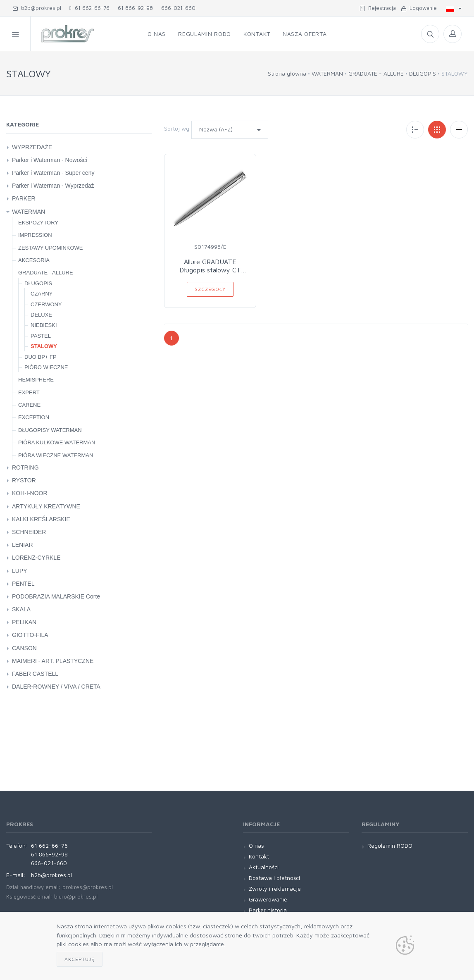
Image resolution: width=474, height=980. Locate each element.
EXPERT (29, 392)
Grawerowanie (268, 899)
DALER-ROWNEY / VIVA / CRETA (56, 687)
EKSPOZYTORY (38, 223)
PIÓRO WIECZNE (46, 367)
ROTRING (25, 467)
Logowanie (419, 8)
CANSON (24, 648)
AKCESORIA (34, 260)
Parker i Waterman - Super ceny (53, 173)
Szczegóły (210, 289)
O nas (157, 34)
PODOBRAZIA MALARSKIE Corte (56, 596)
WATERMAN (327, 73)
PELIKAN (24, 622)
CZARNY (42, 294)
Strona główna (287, 73)
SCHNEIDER (29, 532)
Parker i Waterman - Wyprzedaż (53, 186)
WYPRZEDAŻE (32, 147)
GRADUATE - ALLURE (376, 73)
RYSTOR (24, 480)
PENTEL (23, 584)
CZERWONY (46, 304)
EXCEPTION (34, 417)
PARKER (24, 198)
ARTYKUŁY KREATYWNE (46, 506)
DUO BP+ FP (40, 357)
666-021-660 (178, 8)
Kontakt (257, 34)
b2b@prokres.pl (37, 8)
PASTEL (41, 336)
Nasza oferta (305, 34)
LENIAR (23, 545)
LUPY (20, 571)
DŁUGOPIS (423, 73)
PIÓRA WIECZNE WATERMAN (56, 455)
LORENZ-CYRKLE (36, 558)
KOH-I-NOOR (30, 493)
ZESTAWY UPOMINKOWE (51, 248)
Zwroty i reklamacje (275, 888)
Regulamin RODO (205, 34)
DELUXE (41, 315)
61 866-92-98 (135, 8)
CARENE (29, 405)
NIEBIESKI (44, 325)
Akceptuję (80, 959)
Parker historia (268, 910)
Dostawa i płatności (274, 878)
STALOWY (44, 346)
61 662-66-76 (89, 8)
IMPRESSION (35, 235)
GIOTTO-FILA (30, 635)
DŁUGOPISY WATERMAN (50, 430)
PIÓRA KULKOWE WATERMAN (57, 442)
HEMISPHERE (36, 380)
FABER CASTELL (35, 674)
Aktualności (264, 867)
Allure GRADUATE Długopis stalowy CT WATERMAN (210, 270)
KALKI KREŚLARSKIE (41, 519)
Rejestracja (378, 8)
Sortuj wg (177, 128)
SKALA (21, 609)
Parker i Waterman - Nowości (50, 160)
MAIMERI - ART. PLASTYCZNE (53, 661)
